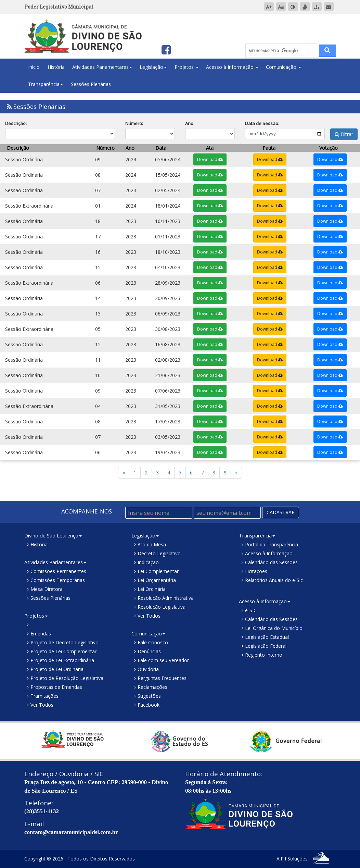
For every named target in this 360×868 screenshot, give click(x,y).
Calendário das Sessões (271, 562)
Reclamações (152, 687)
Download (210, 159)
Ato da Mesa (152, 544)
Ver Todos (42, 705)
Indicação (148, 562)
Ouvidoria (148, 669)
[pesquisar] (281, 51)
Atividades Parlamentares (102, 67)
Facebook (149, 705)
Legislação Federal (266, 646)
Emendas (41, 634)
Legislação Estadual (267, 637)
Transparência (46, 84)
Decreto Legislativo (159, 553)
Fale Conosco (153, 642)
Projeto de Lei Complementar (63, 651)
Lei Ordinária (152, 589)
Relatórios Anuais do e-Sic (274, 580)
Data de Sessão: (262, 123)
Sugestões (149, 696)
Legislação (153, 67)
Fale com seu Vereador (163, 660)
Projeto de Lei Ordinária (57, 669)
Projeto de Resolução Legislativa (67, 678)
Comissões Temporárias (58, 580)
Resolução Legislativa (162, 607)
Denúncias (149, 651)
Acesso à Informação (232, 67)
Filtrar (336, 123)
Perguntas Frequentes (162, 678)
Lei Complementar (158, 571)
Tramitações (44, 696)
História (56, 67)
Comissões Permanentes (58, 571)
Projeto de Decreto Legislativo (65, 642)
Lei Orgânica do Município (274, 628)
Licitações (256, 571)
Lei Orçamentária (157, 580)
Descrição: (16, 123)
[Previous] (236, 473)
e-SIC (251, 610)
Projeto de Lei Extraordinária (62, 660)
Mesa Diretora (47, 589)
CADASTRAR (281, 512)
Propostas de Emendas (56, 687)
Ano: (190, 123)
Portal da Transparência (272, 544)
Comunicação (284, 67)
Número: (134, 123)
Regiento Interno (264, 655)
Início (34, 67)
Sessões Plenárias (91, 84)
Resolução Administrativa (166, 598)
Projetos (187, 67)
